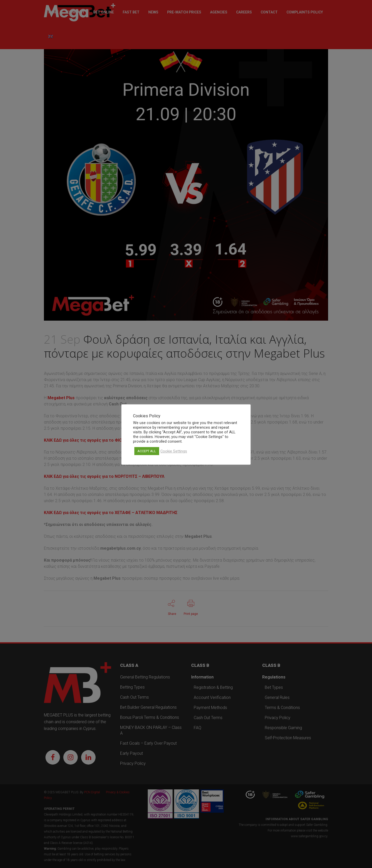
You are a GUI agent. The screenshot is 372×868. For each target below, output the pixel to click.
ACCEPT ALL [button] (147, 451)
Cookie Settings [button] (174, 451)
